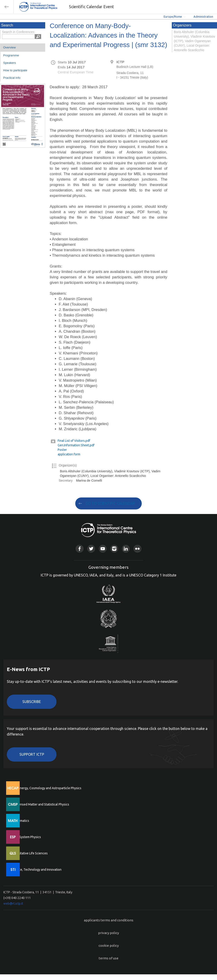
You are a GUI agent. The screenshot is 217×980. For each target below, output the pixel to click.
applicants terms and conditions (109, 920)
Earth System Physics (26, 837)
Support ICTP (32, 754)
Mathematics (20, 821)
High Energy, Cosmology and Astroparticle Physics (46, 788)
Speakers (9, 63)
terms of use (109, 958)
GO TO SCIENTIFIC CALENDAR (110, 503)
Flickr (137, 549)
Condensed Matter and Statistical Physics (40, 804)
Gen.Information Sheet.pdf (76, 445)
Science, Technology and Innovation (36, 870)
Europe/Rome (173, 17)
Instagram (114, 549)
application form (69, 454)
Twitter (91, 549)
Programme (11, 55)
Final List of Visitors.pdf (74, 441)
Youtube (103, 549)
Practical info (12, 78)
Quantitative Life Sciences (29, 853)
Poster (62, 450)
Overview (9, 47)
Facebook (79, 549)
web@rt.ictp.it (13, 904)
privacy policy (108, 933)
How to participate (15, 70)
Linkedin (126, 549)
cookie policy (109, 945)
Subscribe (32, 702)
